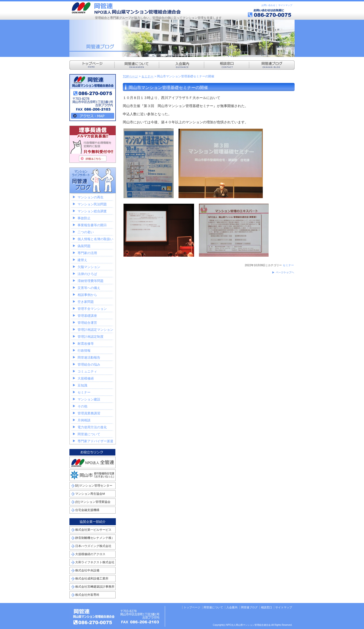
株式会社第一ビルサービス (93, 530)
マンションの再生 (91, 197)
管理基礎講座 (87, 316)
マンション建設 (89, 399)
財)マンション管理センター (94, 486)
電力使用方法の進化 (92, 427)
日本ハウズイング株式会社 (93, 546)
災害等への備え (89, 288)
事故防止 (84, 218)
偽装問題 (84, 246)
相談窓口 (266, 607)
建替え (82, 260)
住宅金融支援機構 (87, 510)
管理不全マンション (92, 309)
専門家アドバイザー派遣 (95, 441)
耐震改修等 (86, 344)
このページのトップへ (283, 272)
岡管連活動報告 (89, 357)
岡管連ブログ (249, 607)
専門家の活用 (87, 253)
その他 (82, 406)
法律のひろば (87, 274)
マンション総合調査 (92, 211)
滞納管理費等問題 (91, 281)
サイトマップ (285, 5)
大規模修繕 (86, 378)
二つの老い (86, 232)
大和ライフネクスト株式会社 (95, 562)
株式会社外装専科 (87, 595)
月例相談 (84, 420)
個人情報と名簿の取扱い (95, 239)
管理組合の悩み (89, 364)
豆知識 (82, 385)
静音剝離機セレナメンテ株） (95, 538)
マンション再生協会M (90, 494)
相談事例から (87, 295)
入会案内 (232, 607)
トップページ (192, 607)
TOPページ (130, 76)
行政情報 (84, 351)
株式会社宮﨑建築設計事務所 (95, 587)
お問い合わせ (268, 5)
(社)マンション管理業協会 (93, 502)
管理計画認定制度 (91, 337)
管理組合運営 (87, 323)
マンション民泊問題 (92, 204)
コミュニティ (87, 371)
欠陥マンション (89, 267)
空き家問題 (86, 302)
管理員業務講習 (89, 413)
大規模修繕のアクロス (90, 554)
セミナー (147, 76)
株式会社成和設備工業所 (92, 578)
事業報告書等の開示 (92, 225)
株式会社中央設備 (87, 570)
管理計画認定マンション (95, 330)
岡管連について (89, 434)
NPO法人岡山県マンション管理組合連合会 (126, 8)
